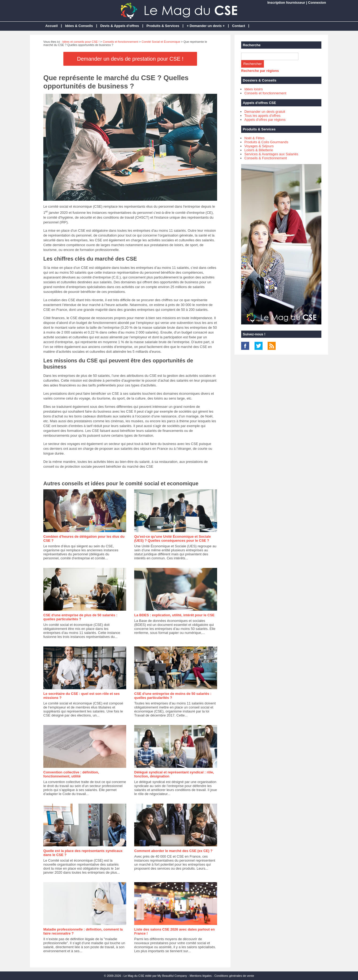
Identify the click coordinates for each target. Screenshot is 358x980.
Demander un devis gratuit (265, 112)
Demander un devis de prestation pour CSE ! (130, 59)
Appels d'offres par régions (265, 120)
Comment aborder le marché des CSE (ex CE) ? (173, 851)
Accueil (52, 26)
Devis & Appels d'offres (120, 26)
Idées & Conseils (79, 26)
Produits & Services (163, 26)
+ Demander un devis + (206, 26)
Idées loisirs (254, 89)
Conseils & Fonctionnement (266, 158)
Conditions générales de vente (234, 976)
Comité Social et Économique (161, 42)
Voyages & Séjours (259, 146)
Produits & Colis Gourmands (266, 142)
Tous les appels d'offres (262, 116)
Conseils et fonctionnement (120, 42)
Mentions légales (201, 976)
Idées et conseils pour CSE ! (81, 42)
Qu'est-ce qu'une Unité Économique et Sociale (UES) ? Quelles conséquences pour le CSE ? (172, 539)
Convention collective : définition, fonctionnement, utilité (71, 774)
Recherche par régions (260, 71)
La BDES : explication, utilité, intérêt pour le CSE (174, 615)
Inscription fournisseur (286, 3)
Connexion (317, 3)
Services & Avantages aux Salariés (271, 154)
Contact (238, 26)
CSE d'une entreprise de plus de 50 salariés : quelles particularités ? (80, 617)
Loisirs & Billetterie (259, 150)
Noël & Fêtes (254, 138)
